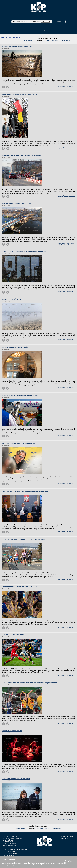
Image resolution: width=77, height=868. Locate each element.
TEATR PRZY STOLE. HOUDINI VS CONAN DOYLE (18, 443)
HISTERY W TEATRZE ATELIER (12, 731)
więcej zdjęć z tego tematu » (67, 87)
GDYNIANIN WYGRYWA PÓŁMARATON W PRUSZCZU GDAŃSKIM (23, 539)
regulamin (65, 839)
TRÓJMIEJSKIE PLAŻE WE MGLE (13, 299)
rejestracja (65, 841)
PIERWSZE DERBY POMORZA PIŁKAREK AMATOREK (20, 587)
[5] (49, 41)
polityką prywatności (49, 863)
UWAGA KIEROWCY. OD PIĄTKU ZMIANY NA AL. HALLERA (21, 155)
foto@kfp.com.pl (13, 846)
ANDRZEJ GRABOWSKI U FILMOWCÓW (15, 347)
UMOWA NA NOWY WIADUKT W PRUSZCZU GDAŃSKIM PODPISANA (25, 491)
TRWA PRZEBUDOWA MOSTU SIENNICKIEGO (17, 203)
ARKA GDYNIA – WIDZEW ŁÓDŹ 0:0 (13, 635)
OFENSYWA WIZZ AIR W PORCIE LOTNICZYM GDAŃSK (20, 395)
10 (57, 41)
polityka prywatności (68, 836)
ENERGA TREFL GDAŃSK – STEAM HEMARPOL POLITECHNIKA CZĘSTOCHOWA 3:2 (30, 683)
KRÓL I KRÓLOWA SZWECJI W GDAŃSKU (16, 779)
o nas (34, 31)
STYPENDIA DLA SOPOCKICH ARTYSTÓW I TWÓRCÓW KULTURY (24, 251)
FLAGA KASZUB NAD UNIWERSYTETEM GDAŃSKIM (19, 94)
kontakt (42, 31)
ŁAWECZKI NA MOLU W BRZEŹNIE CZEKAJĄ (17, 46)
